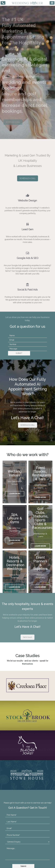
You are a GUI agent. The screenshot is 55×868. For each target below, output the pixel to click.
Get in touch (27, 607)
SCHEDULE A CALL (13, 122)
